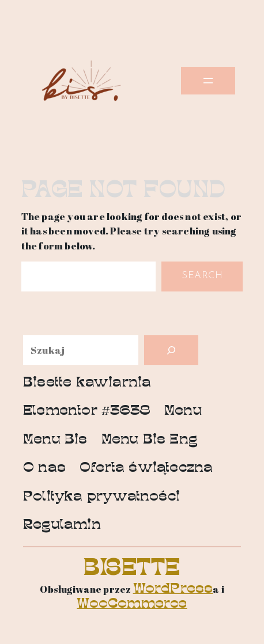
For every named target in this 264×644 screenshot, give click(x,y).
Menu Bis (55, 440)
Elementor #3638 (87, 412)
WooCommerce (132, 605)
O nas (44, 469)
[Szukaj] (171, 350)
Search (202, 276)
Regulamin (62, 526)
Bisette (132, 569)
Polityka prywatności (101, 497)
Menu (183, 412)
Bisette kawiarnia (87, 383)
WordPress (173, 590)
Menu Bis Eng (150, 440)
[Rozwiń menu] (208, 81)
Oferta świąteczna (146, 469)
